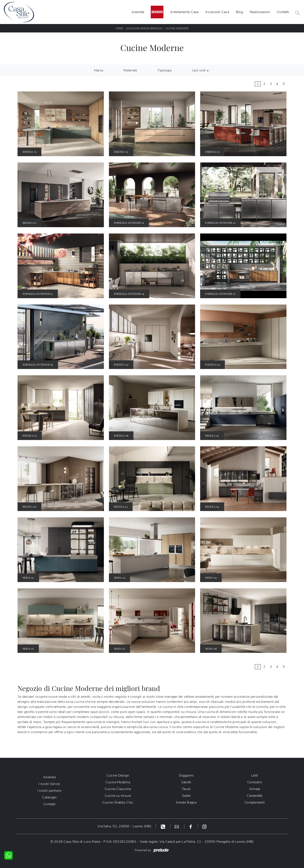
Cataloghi (49, 797)
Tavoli (186, 789)
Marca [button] (98, 70)
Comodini (255, 782)
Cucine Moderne (177, 28)
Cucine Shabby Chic (118, 802)
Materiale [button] (130, 70)
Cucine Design (118, 775)
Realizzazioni (260, 12)
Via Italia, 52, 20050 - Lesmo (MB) (124, 826)
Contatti (283, 12)
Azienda (138, 12)
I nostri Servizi (50, 784)
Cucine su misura (118, 796)
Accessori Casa (217, 12)
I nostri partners (49, 791)
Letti (255, 775)
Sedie (186, 796)
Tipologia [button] (164, 70)
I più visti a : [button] (201, 70)
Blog (239, 12)
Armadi (255, 789)
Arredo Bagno (186, 802)
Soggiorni (186, 775)
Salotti (186, 782)
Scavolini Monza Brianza (144, 28)
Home (119, 28)
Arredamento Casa (184, 12)
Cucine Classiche (118, 789)
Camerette (254, 796)
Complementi (255, 802)
